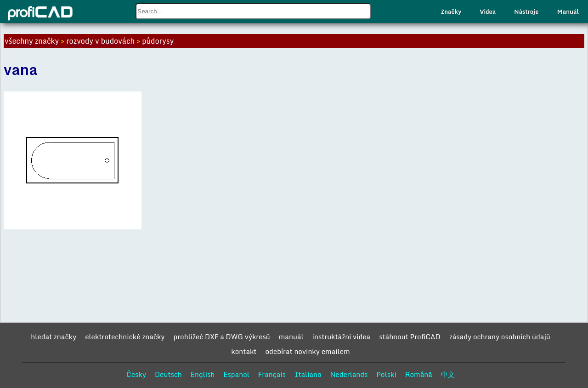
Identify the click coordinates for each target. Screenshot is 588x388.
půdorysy (158, 41)
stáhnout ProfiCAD (410, 337)
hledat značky (54, 337)
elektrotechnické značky (125, 337)
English (203, 374)
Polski (386, 374)
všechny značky (32, 41)
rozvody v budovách (100, 41)
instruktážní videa (342, 337)
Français (272, 374)
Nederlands (349, 374)
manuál (291, 337)
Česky (136, 374)
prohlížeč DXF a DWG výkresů (222, 337)
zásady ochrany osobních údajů (500, 337)
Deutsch (168, 374)
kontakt (244, 351)
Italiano (308, 374)
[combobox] (253, 11)
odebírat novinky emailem (307, 351)
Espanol (236, 374)
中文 (448, 374)
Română (419, 374)
